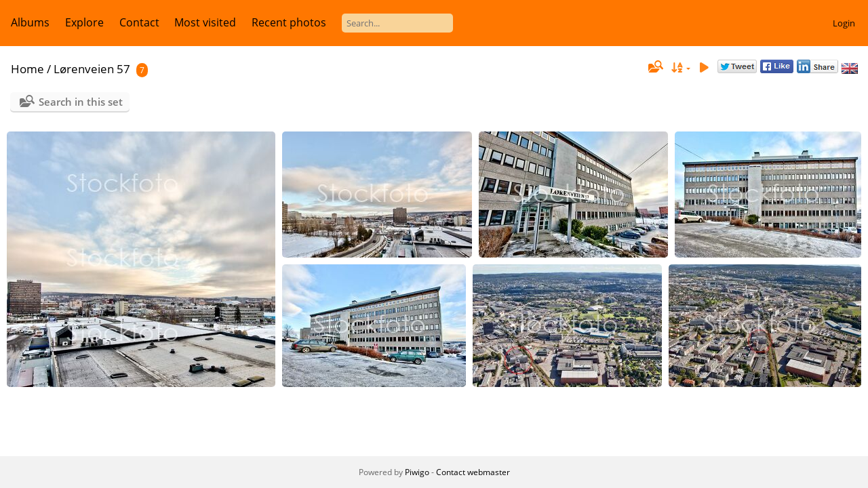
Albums (30, 22)
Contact (139, 22)
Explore (84, 22)
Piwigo (417, 472)
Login (844, 23)
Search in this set (81, 102)
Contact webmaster (473, 472)
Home (27, 69)
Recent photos (289, 22)
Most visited (205, 22)
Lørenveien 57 (92, 69)
